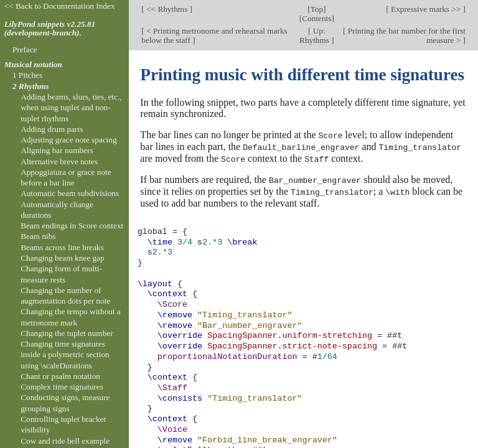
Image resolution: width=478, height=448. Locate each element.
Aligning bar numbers (57, 150)
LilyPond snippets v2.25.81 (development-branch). (50, 29)
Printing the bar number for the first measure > (405, 35)
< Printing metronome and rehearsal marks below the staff (214, 35)
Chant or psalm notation (60, 376)
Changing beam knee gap (62, 258)
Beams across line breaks (62, 247)
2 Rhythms (31, 86)
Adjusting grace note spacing (68, 140)
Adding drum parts (52, 129)
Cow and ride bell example (65, 441)
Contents (316, 18)
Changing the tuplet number (67, 333)
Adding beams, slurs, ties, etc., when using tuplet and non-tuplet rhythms (71, 108)
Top (317, 9)
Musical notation (33, 64)
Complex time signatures (62, 387)
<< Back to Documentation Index (60, 6)
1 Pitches (27, 75)
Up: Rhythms (315, 35)
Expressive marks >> (426, 9)
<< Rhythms (167, 9)
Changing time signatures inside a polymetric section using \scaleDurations (65, 355)
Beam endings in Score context (72, 226)
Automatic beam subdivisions (70, 193)
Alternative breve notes (59, 161)
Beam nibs (38, 236)
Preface (25, 49)
